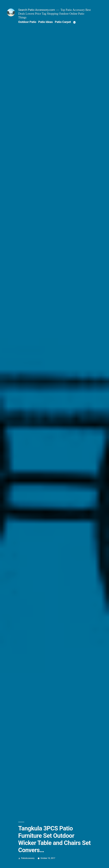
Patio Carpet (63, 22)
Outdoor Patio (27, 22)
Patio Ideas (45, 22)
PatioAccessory (28, 858)
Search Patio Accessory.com (37, 10)
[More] (74, 22)
